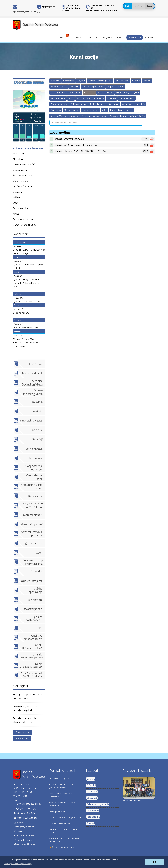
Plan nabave (56, 110)
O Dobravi (91, 37)
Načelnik (136, 81)
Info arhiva (55, 81)
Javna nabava (69, 81)
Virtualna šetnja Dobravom (28, 148)
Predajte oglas (22, 738)
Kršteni (16, 197)
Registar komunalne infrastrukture (104, 104)
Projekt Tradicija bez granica (94, 116)
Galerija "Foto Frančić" (24, 164)
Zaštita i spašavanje (59, 104)
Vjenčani (17, 192)
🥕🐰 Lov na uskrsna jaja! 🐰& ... (62, 847)
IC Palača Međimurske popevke (65, 116)
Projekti (120, 37)
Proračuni (75, 87)
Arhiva (16, 214)
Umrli (16, 203)
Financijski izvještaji (59, 87)
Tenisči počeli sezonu (58, 812)
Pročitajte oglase (23, 732)
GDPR (105, 110)
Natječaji (81, 81)
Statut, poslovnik (122, 81)
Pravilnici (147, 81)
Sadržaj (150, 6)
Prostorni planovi (105, 92)
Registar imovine (58, 98)
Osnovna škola (21, 181)
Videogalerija (20, 170)
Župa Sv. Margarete (23, 175)
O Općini (76, 37)
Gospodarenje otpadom (93, 87)
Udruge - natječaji (127, 98)
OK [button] (154, 862)
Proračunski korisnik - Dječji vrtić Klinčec (127, 116)
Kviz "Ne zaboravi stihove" (60, 823)
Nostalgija (18, 159)
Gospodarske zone (115, 87)
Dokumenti (135, 37)
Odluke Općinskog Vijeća (134, 104)
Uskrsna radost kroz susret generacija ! (65, 818)
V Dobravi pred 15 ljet (24, 225)
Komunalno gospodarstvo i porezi (66, 92)
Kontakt (149, 37)
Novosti (63, 37)
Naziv (127, 6)
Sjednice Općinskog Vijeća (100, 81)
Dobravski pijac (21, 208)
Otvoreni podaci (71, 110)
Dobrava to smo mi (23, 219)
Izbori (71, 98)
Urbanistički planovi (90, 110)
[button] (18, 864)
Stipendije (111, 98)
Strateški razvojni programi (127, 92)
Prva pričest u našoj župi (59, 779)
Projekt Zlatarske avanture (122, 110)
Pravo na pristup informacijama (90, 98)
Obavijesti (107, 37)
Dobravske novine (79, 104)
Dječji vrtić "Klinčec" (23, 186)
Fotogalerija (19, 153)
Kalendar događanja (98, 804)
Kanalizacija (89, 92)
